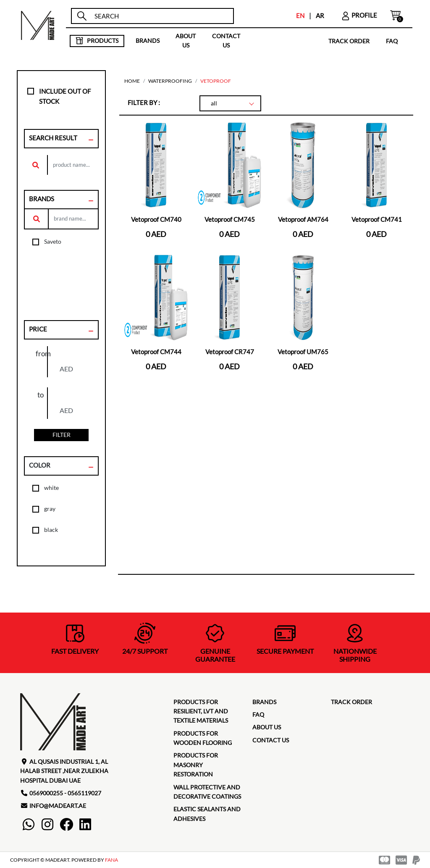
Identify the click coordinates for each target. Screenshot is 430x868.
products (97, 41)
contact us (226, 41)
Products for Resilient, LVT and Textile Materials (201, 711)
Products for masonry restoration (196, 765)
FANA (111, 860)
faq (392, 41)
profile (359, 15)
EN (300, 16)
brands (148, 41)
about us (186, 41)
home (132, 81)
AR (320, 16)
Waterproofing (170, 81)
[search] (160, 16)
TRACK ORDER (349, 41)
